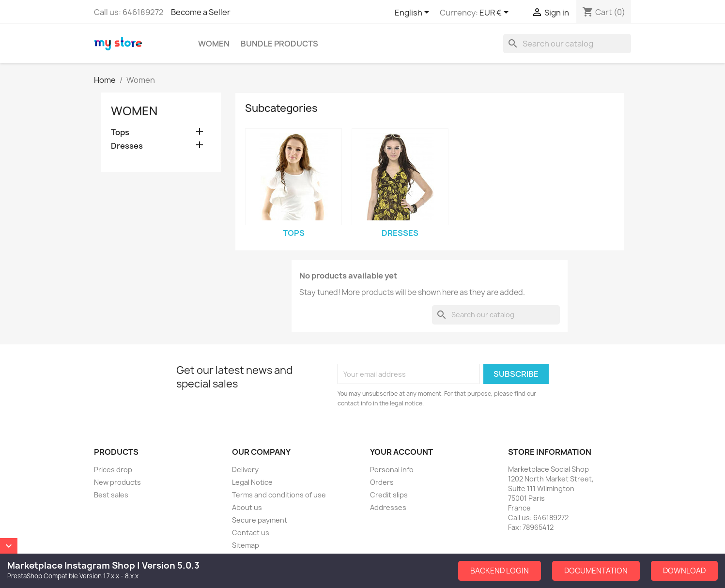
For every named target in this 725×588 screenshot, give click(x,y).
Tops (120, 132)
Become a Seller (201, 12)
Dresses (127, 146)
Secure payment (260, 520)
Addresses (388, 507)
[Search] (567, 44)
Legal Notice (252, 482)
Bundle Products (279, 44)
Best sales (111, 495)
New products (117, 482)
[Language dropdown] (414, 13)
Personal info (392, 470)
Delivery (245, 470)
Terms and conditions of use (279, 495)
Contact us (251, 533)
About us (247, 507)
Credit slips (389, 495)
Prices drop (113, 470)
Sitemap (246, 545)
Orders (382, 482)
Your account (401, 452)
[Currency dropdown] (496, 13)
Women (214, 44)
